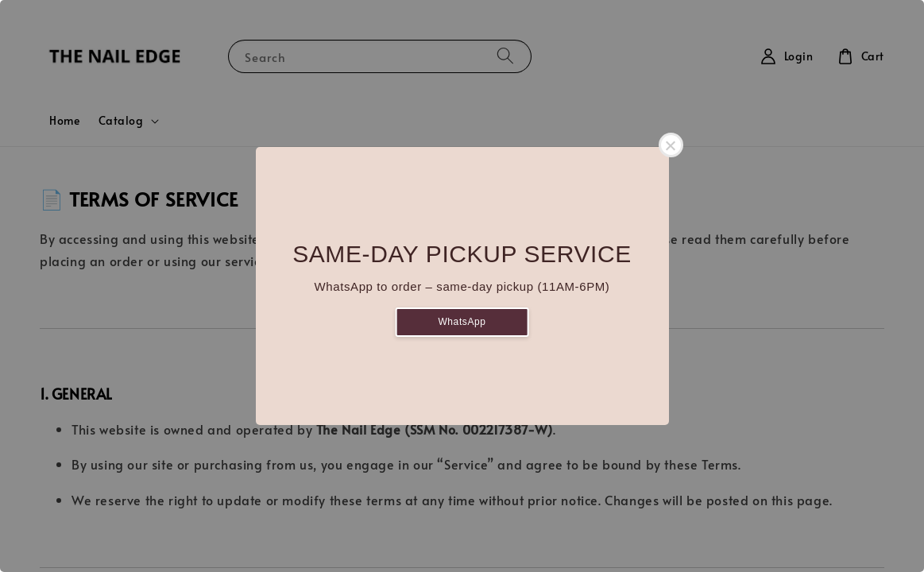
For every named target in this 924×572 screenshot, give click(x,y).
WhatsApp (462, 322)
